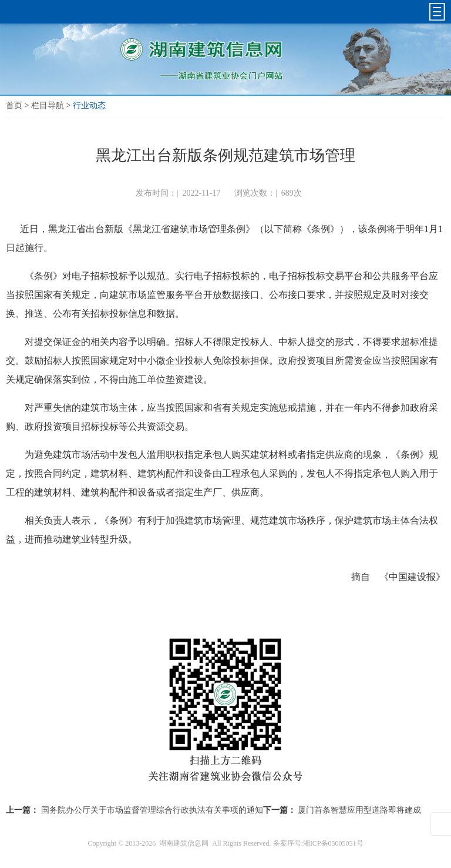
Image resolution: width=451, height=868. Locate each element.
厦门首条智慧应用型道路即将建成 (359, 810)
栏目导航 (48, 105)
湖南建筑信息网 (184, 843)
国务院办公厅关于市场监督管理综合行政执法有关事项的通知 (152, 810)
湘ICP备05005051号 (333, 843)
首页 (14, 105)
